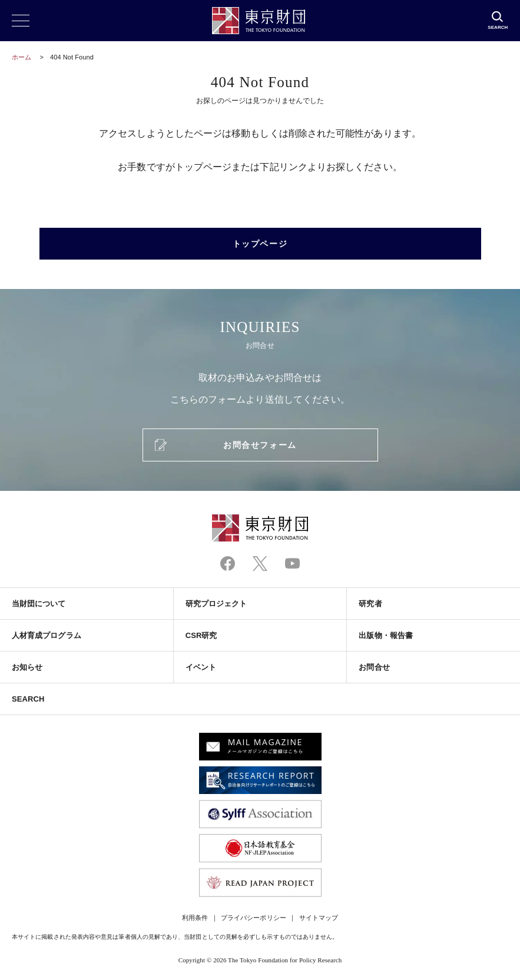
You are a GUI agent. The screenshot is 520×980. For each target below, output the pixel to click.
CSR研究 (201, 635)
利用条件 (195, 918)
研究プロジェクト (216, 604)
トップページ (260, 244)
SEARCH (28, 699)
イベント (201, 667)
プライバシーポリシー (254, 918)
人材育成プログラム (47, 635)
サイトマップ (319, 918)
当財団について (39, 604)
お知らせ (27, 667)
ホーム (21, 57)
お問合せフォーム (260, 445)
